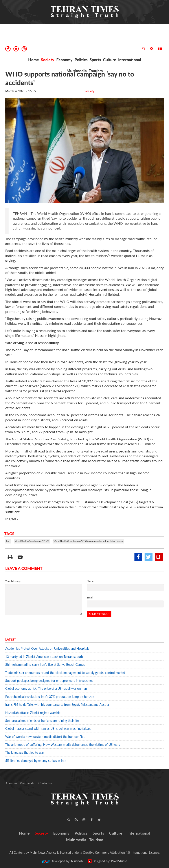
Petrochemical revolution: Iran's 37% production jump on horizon (50, 697)
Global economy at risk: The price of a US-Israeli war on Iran (46, 688)
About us (11, 783)
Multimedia (77, 71)
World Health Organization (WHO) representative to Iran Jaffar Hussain (88, 541)
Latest (11, 639)
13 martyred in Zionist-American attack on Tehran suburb (44, 657)
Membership (28, 783)
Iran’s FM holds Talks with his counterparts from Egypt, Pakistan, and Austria (58, 705)
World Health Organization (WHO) (32, 541)
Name (90, 581)
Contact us (45, 783)
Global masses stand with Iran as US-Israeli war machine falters (48, 728)
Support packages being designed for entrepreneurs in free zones (49, 681)
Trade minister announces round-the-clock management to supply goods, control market (65, 673)
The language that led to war (25, 752)
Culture (110, 60)
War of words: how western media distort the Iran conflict (45, 737)
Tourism (96, 71)
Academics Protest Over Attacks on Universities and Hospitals (47, 648)
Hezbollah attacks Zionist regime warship (33, 713)
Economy (64, 60)
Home (34, 60)
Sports (95, 60)
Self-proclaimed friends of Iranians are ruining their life (42, 721)
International (130, 60)
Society (48, 60)
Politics (81, 60)
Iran (8, 541)
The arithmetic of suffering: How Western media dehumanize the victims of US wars (63, 745)
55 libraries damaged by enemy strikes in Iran (36, 761)
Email (90, 597)
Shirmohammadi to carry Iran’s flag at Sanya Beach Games (45, 665)
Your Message (13, 581)
